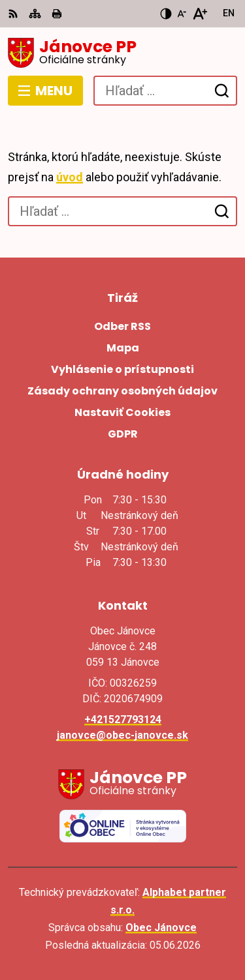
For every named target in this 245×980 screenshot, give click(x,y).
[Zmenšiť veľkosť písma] (182, 14)
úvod (70, 177)
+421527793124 (123, 720)
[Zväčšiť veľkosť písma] (200, 14)
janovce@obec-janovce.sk (122, 735)
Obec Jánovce (161, 928)
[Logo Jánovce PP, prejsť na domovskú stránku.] (122, 53)
